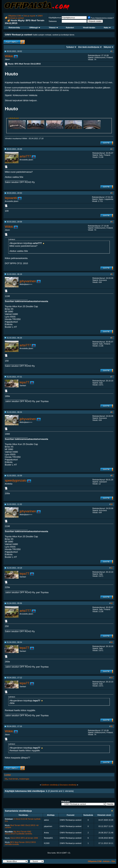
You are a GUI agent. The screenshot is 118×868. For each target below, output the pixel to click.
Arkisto (106, 861)
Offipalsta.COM (15, 16)
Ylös (113, 861)
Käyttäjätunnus (55, 18)
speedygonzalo (16, 480)
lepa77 (24, 382)
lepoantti (11, 198)
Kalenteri (70, 28)
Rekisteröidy (14, 28)
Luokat (8, 775)
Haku (107, 28)
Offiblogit (35, 28)
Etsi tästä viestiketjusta (89, 47)
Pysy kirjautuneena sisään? (101, 18)
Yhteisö (53, 28)
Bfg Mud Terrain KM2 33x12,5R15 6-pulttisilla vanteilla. (19, 833)
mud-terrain (13, 779)
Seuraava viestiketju (68, 785)
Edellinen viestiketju (50, 785)
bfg (6, 779)
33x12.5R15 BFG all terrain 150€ (24, 838)
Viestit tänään (89, 28)
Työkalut (70, 47)
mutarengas (24, 779)
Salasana (53, 21)
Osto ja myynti (29, 16)
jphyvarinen (28, 281)
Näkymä (107, 47)
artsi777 (25, 156)
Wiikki (9, 56)
